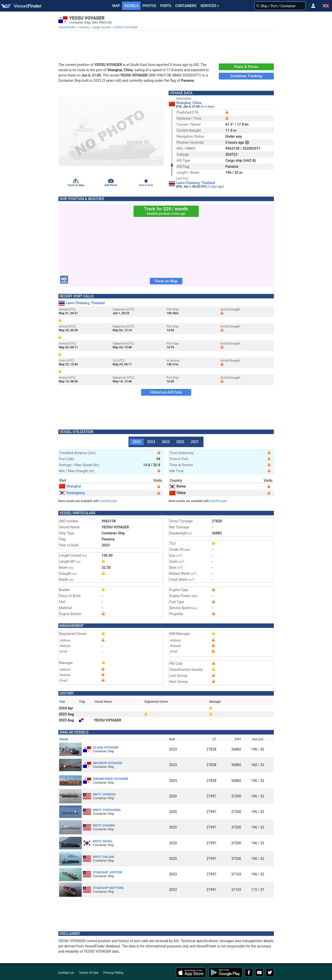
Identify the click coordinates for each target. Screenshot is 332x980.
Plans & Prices (246, 67)
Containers (186, 6)
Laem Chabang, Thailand (196, 183)
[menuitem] (68, 27)
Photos (149, 6)
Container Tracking (246, 76)
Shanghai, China (189, 103)
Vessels (131, 6)
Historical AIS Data (166, 392)
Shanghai (70, 486)
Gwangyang (72, 493)
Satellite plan (108, 501)
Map (116, 6)
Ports (166, 6)
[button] (313, 6)
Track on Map (166, 281)
